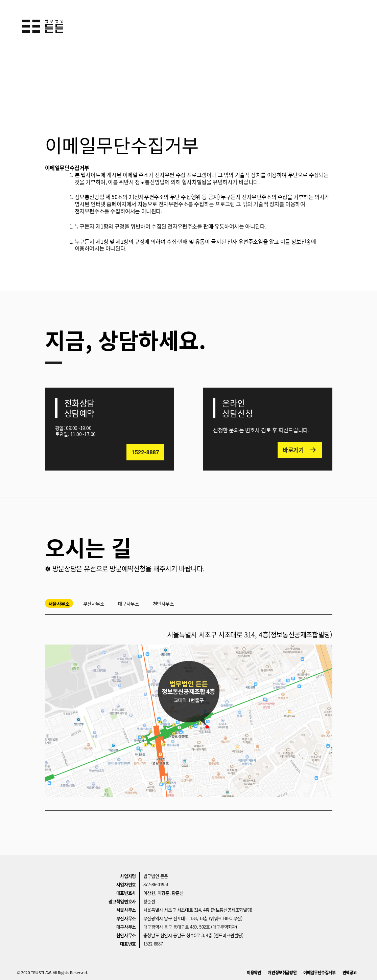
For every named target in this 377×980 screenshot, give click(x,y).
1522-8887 (153, 944)
